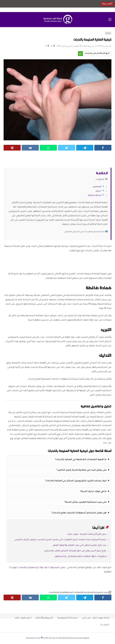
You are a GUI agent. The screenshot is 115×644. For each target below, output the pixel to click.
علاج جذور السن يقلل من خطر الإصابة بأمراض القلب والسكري (75, 551)
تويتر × (14, 568)
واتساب (22, 568)
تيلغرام (108, 572)
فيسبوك (54, 568)
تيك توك (43, 568)
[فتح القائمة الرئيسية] (110, 20)
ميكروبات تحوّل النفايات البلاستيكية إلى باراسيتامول (80, 557)
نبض (63, 568)
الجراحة (85, 593)
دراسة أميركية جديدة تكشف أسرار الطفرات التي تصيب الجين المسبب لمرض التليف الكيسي (60, 540)
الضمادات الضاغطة (74, 593)
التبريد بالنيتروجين (102, 593)
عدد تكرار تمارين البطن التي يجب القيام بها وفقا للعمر (80, 545)
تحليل (98, 191)
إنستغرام (33, 568)
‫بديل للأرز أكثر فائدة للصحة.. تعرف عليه (87, 534)
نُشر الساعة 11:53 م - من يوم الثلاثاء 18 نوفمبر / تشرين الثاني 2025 (84, 46)
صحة (108, 33)
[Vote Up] (53, 46)
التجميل (91, 593)
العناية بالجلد (60, 593)
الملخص (97, 187)
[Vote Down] (47, 46)
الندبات (52, 593)
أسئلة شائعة (95, 196)
